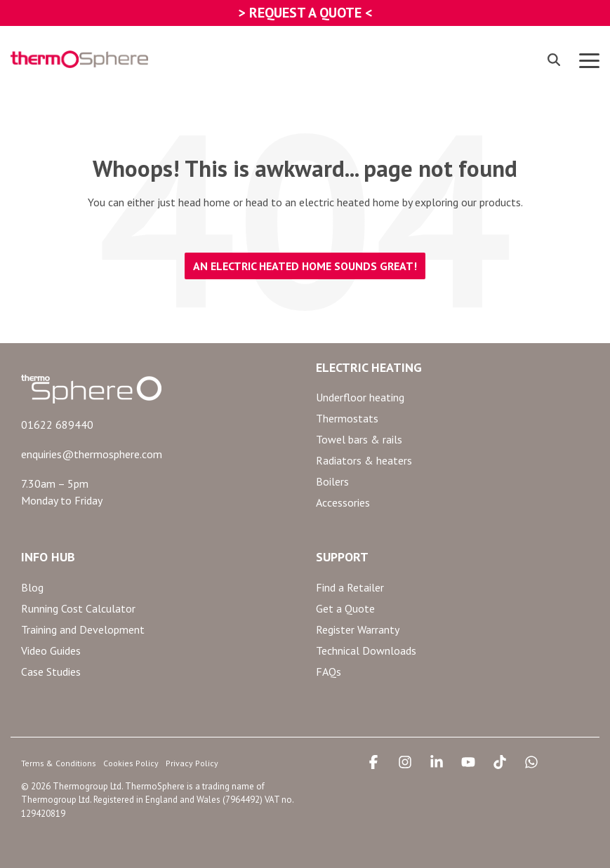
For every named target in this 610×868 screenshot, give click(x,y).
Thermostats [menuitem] (347, 418)
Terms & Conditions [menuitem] (59, 763)
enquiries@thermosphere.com (92, 454)
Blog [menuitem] (32, 587)
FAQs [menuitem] (329, 672)
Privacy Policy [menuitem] (192, 763)
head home (204, 202)
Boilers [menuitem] (332, 481)
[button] (589, 60)
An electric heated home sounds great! (305, 266)
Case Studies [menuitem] (51, 672)
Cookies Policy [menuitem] (131, 763)
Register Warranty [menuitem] (358, 629)
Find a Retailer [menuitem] (350, 587)
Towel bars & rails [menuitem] (359, 439)
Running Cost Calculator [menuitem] (78, 608)
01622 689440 (57, 425)
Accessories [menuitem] (343, 502)
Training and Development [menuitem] (83, 629)
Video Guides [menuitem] (51, 650)
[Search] (554, 59)
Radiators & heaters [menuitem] (364, 460)
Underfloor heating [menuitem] (360, 397)
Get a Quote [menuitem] (345, 608)
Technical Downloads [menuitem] (366, 650)
